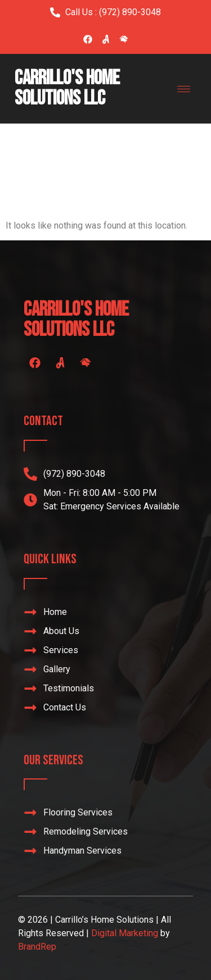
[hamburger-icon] (184, 89)
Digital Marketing (125, 933)
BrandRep (37, 947)
